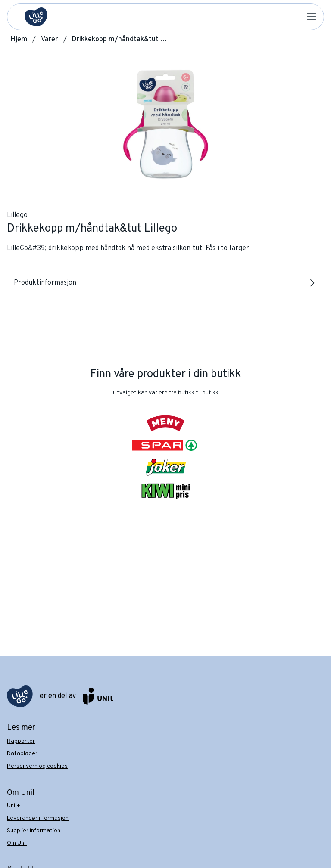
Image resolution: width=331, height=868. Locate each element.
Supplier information (34, 831)
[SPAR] (165, 445)
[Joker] (166, 467)
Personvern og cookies (37, 766)
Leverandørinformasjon (38, 818)
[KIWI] (165, 491)
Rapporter (21, 741)
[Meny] (166, 423)
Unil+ (14, 806)
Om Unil (17, 843)
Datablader (22, 754)
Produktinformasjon (165, 283)
